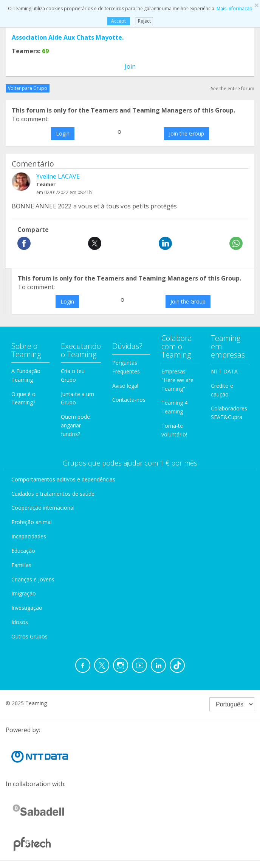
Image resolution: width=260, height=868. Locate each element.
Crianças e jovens (33, 579)
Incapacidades (29, 536)
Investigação (27, 608)
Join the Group (186, 133)
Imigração (24, 593)
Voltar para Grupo (28, 88)
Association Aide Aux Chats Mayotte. (68, 37)
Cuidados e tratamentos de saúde (53, 494)
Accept (118, 21)
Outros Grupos (29, 636)
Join (130, 66)
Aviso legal (125, 386)
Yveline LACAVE (58, 176)
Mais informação (234, 8)
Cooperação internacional (43, 508)
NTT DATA (224, 371)
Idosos (20, 622)
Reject (144, 21)
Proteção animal (32, 522)
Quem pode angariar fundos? (75, 425)
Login (63, 133)
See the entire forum (233, 89)
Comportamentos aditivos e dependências (63, 479)
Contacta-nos (129, 400)
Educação (23, 551)
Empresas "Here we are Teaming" (177, 380)
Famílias (21, 565)
